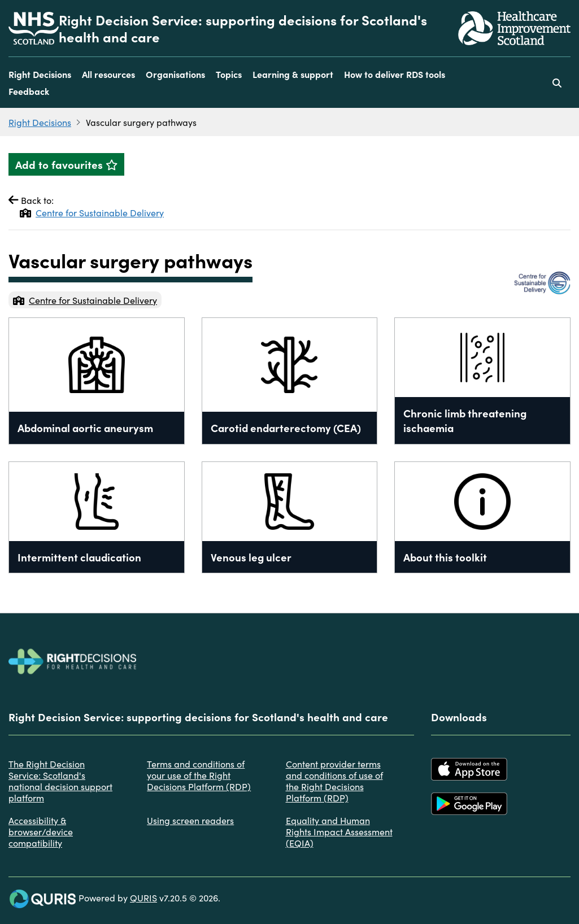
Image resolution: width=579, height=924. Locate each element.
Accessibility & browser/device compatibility (41, 831)
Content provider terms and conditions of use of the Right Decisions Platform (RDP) (334, 781)
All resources (108, 74)
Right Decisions (40, 74)
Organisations (175, 74)
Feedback (29, 91)
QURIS (143, 897)
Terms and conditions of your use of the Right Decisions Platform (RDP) (199, 775)
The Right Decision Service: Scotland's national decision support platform (60, 781)
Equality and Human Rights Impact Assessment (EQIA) (339, 831)
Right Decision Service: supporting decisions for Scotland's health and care (243, 28)
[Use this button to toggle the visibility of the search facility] (557, 82)
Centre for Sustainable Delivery (92, 212)
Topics (229, 74)
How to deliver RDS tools (395, 74)
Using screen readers (190, 820)
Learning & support (293, 74)
